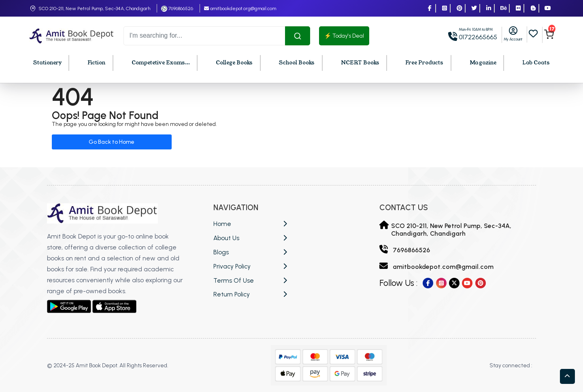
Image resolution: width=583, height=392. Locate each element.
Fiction (96, 63)
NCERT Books (360, 63)
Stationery (47, 63)
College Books (234, 63)
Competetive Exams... (161, 63)
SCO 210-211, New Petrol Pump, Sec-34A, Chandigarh (94, 9)
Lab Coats (536, 63)
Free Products (424, 63)
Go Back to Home (112, 142)
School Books (297, 63)
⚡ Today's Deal (344, 36)
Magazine (483, 63)
